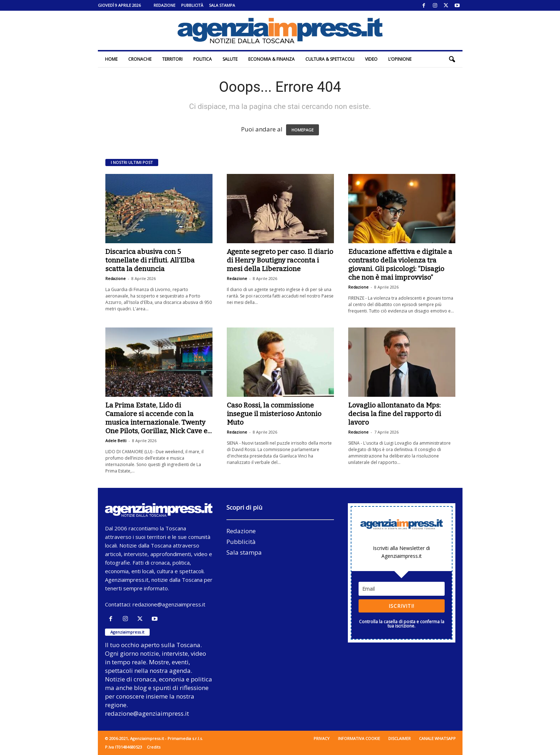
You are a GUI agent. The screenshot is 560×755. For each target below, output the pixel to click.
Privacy (322, 738)
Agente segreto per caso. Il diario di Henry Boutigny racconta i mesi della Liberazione (280, 260)
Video (371, 59)
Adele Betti (116, 441)
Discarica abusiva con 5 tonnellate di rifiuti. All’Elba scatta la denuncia (150, 260)
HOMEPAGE (302, 130)
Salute (230, 59)
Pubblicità (192, 5)
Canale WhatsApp (437, 738)
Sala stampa (222, 5)
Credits (154, 747)
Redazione (164, 5)
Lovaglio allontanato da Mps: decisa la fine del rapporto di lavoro (395, 414)
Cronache (140, 59)
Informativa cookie (359, 738)
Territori (172, 59)
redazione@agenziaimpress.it (169, 604)
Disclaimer (399, 738)
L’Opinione (400, 59)
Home (111, 59)
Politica (202, 59)
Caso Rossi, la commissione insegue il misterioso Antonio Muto (274, 414)
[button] (452, 59)
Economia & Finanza (271, 59)
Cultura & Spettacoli (330, 59)
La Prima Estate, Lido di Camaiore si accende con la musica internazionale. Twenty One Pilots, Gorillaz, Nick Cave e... (159, 418)
